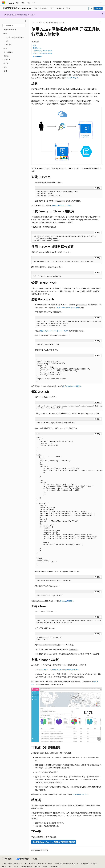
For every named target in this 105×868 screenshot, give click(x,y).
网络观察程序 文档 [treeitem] (10, 30)
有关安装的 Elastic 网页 (71, 386)
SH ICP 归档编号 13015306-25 (11, 864)
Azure (33, 22)
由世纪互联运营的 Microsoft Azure (66, 864)
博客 (3, 867)
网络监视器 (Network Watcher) (54, 22)
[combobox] (14, 25)
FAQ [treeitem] (7, 41)
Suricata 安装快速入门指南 (61, 205)
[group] (69, 323)
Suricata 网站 (72, 78)
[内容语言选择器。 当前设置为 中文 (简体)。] (7, 859)
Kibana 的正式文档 (80, 794)
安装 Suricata (37, 48)
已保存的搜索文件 (71, 670)
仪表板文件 (43, 670)
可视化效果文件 (56, 670)
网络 (40, 22)
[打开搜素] (100, 3)
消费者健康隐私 (26, 867)
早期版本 (94, 864)
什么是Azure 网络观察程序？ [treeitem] (15, 37)
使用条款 (38, 867)
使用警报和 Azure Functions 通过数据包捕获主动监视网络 (54, 842)
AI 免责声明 (85, 864)
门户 (91, 8)
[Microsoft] (4, 3)
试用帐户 (99, 8)
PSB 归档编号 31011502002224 (35, 864)
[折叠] (25, 21)
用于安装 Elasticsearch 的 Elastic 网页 (54, 331)
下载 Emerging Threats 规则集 (43, 51)
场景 (34, 45)
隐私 (50, 864)
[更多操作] (100, 23)
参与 (10, 867)
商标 (44, 867)
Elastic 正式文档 (66, 601)
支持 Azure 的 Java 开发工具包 (68, 308)
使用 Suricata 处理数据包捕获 (42, 53)
